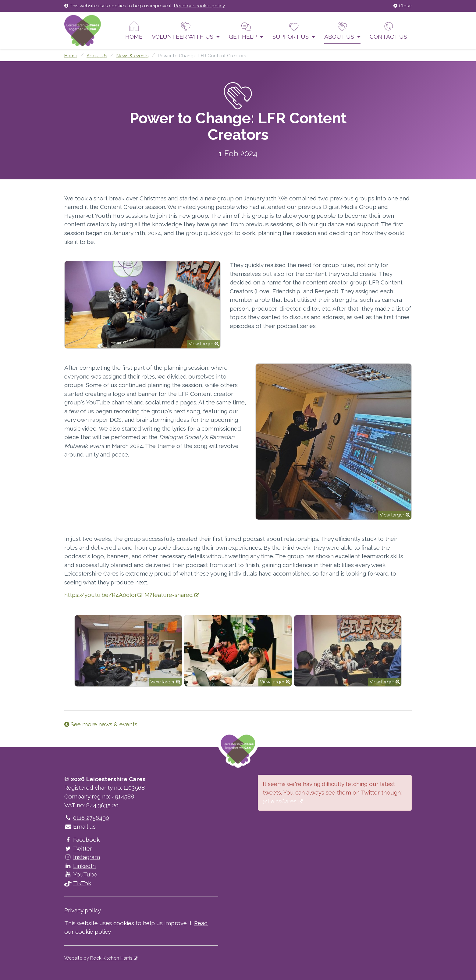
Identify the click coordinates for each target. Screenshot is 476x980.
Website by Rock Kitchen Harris (98, 958)
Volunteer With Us (186, 30)
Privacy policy (83, 910)
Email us (80, 827)
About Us (342, 30)
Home (134, 30)
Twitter (78, 848)
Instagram (82, 857)
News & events (132, 56)
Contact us (388, 30)
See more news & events (101, 724)
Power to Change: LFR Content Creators (202, 56)
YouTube (81, 874)
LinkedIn (80, 866)
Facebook (82, 840)
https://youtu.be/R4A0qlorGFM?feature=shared (129, 595)
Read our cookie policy (199, 6)
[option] (128, 651)
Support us (294, 30)
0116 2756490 (87, 818)
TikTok (78, 883)
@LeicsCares (280, 801)
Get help (246, 30)
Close (402, 6)
